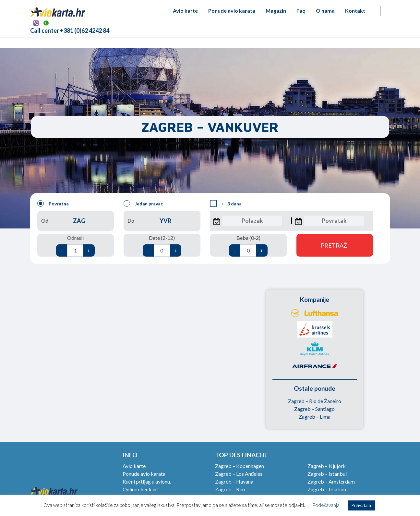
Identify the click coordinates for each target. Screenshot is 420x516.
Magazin (276, 11)
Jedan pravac (143, 203)
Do (162, 221)
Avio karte (185, 11)
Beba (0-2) (248, 246)
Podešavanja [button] (326, 505)
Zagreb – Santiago (314, 409)
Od (76, 221)
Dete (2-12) (162, 246)
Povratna (53, 203)
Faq (301, 11)
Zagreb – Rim (230, 489)
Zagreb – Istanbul (327, 474)
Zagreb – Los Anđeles (239, 474)
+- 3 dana (226, 203)
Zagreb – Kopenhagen (240, 466)
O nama (325, 11)
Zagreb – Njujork (327, 466)
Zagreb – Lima (315, 417)
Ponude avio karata (232, 11)
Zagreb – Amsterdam (331, 481)
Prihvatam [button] (361, 505)
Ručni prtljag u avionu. (147, 481)
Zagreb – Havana (234, 481)
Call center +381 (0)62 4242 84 (70, 31)
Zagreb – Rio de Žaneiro (315, 401)
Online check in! (140, 489)
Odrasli (75, 246)
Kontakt (355, 11)
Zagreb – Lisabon (327, 489)
